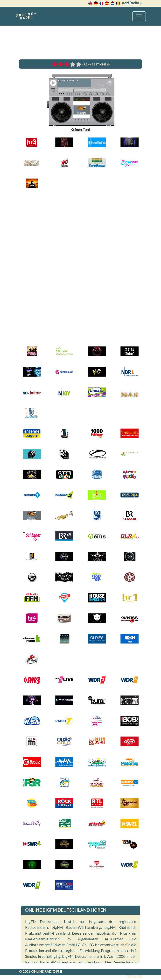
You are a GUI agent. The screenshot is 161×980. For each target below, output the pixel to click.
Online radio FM (46, 971)
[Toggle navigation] (139, 16)
